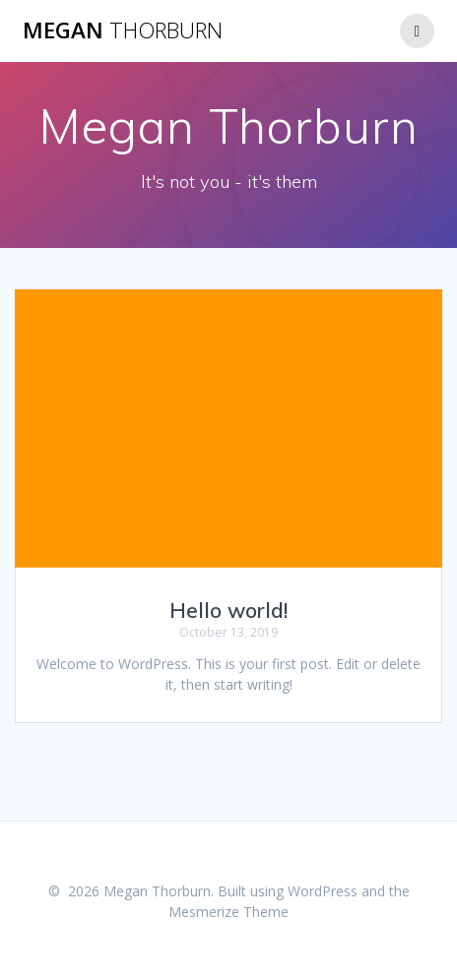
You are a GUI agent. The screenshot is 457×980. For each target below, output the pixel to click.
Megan (123, 31)
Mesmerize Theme (228, 912)
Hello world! (228, 610)
